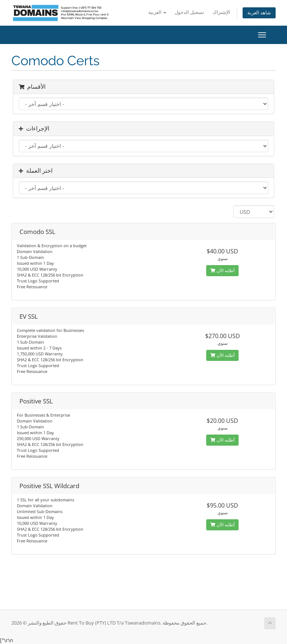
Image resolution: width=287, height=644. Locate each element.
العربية (157, 12)
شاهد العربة (259, 13)
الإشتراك (221, 12)
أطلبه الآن (222, 270)
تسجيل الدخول (189, 12)
